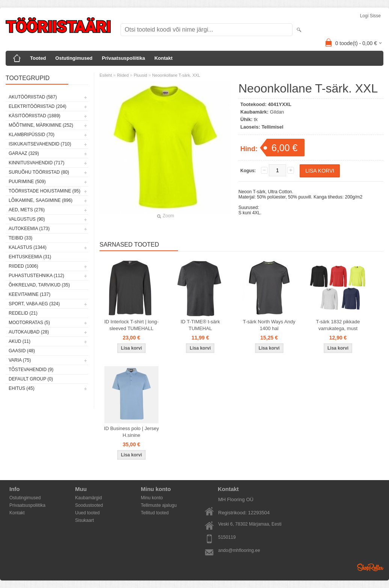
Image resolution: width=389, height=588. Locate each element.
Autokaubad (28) (29, 332)
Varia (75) (20, 360)
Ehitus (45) (22, 388)
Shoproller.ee (370, 567)
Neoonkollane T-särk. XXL (176, 75)
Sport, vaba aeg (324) (34, 304)
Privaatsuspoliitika (123, 58)
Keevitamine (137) (29, 294)
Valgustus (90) (27, 219)
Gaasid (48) (22, 351)
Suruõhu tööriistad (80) (39, 172)
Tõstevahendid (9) (31, 370)
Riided (123, 75)
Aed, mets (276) (27, 210)
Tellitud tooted (155, 513)
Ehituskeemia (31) (30, 257)
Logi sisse (370, 16)
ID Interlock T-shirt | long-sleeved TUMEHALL (132, 325)
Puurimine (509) (27, 182)
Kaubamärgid (88, 498)
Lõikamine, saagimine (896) (41, 200)
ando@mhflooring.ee (239, 550)
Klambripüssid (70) (32, 135)
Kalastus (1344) (28, 247)
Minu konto (152, 498)
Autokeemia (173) (29, 229)
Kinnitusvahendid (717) (36, 163)
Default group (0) (31, 379)
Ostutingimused (74, 58)
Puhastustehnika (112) (36, 276)
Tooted (38, 58)
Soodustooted (89, 505)
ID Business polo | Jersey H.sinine (131, 432)
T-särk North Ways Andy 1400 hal (269, 325)
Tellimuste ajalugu (159, 505)
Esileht (106, 75)
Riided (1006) (23, 266)
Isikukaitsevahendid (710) (40, 144)
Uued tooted (87, 513)
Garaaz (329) (24, 153)
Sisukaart (84, 520)
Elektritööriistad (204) (38, 106)
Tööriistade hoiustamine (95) (44, 191)
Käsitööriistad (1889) (35, 116)
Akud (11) (20, 341)
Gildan (277, 112)
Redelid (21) (23, 313)
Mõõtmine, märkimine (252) (41, 125)
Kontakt (163, 58)
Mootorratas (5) (29, 323)
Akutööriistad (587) (33, 97)
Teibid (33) (20, 238)
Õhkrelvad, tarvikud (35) (39, 285)
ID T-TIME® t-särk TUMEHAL (200, 325)
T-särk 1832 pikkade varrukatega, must (338, 325)
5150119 (227, 537)
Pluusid (140, 75)
